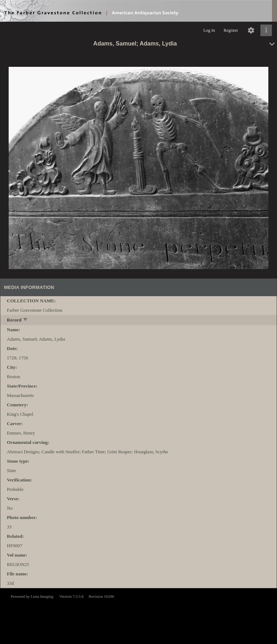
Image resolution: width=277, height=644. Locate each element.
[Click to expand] (266, 30)
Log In (209, 30)
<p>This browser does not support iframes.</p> (138, 615)
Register (231, 30)
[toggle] (26, 320)
